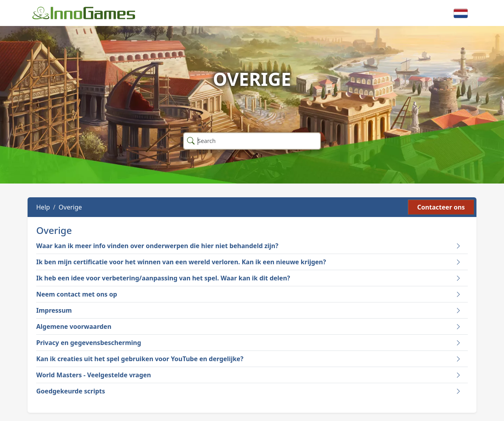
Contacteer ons (441, 207)
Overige (70, 207)
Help (43, 207)
